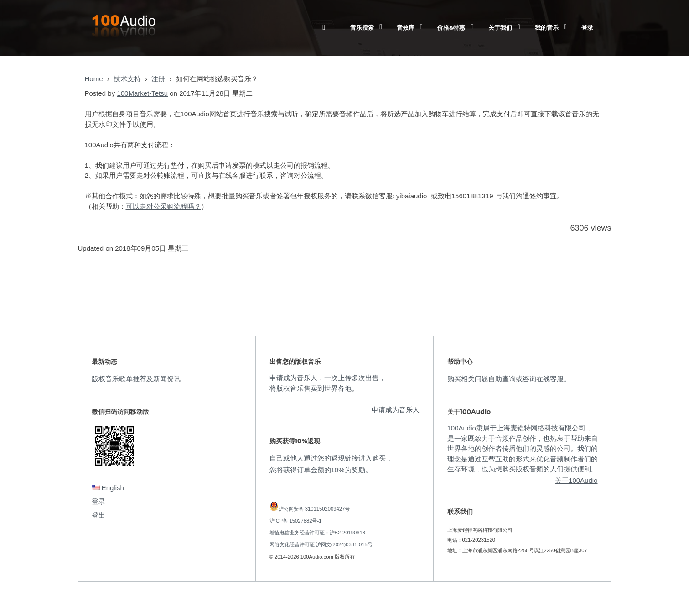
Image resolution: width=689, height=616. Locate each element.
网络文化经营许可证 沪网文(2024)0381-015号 (321, 544)
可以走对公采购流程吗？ (163, 206)
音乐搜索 (362, 27)
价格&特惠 (451, 27)
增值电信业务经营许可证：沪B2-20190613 (318, 533)
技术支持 (127, 79)
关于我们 (500, 27)
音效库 (406, 27)
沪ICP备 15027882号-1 (296, 521)
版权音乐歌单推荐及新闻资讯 (136, 379)
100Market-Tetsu (142, 93)
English (108, 488)
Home (94, 79)
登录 (587, 27)
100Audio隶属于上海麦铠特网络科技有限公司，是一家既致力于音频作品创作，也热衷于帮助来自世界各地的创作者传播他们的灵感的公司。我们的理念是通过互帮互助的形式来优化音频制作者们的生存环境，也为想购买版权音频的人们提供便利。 (523, 448)
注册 (159, 79)
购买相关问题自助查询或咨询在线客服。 (509, 379)
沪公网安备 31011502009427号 (314, 509)
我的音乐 (547, 27)
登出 (98, 515)
